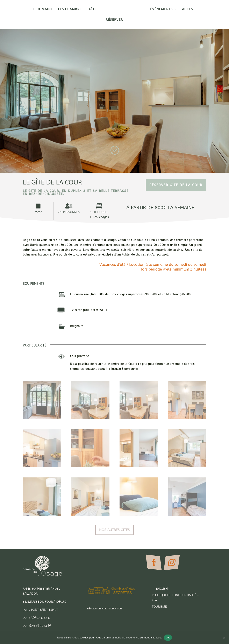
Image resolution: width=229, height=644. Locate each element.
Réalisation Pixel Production (105, 609)
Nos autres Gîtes (114, 530)
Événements (162, 9)
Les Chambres (71, 9)
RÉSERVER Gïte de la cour (176, 185)
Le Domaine (42, 9)
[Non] (224, 638)
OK (168, 638)
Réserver (114, 20)
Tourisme (159, 606)
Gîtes (94, 9)
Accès (188, 9)
